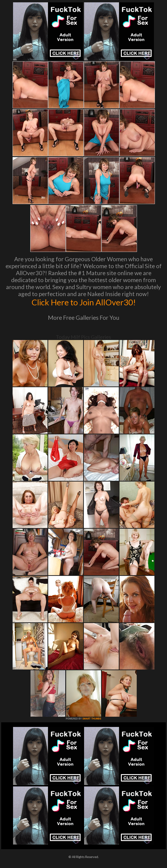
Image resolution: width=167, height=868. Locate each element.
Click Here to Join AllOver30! (84, 302)
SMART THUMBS (92, 719)
